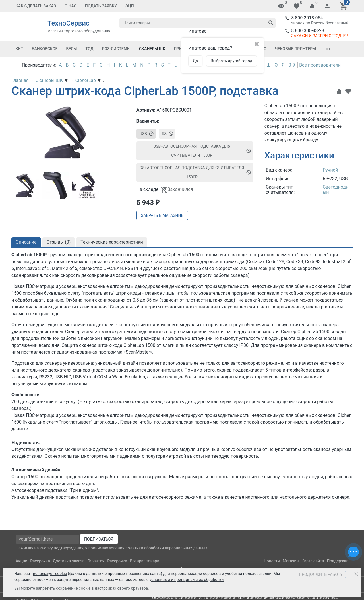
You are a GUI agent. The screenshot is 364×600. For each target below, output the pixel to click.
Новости (272, 561)
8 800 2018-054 (307, 18)
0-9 (292, 65)
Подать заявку (101, 6)
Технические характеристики (112, 242)
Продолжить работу (321, 574)
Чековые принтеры (295, 49)
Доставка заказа (69, 561)
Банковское (45, 49)
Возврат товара (145, 561)
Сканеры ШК (152, 49)
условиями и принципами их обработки (187, 580)
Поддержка (338, 561)
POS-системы (116, 49)
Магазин (291, 561)
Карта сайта (313, 561)
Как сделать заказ (36, 6)
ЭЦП (130, 6)
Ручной (330, 170)
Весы (71, 49)
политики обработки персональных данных (166, 548)
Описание (26, 242)
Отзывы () (59, 242)
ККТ (19, 49)
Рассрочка (40, 561)
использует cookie (50, 574)
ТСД (89, 49)
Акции (21, 561)
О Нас (71, 6)
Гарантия (96, 561)
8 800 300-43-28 (308, 31)
